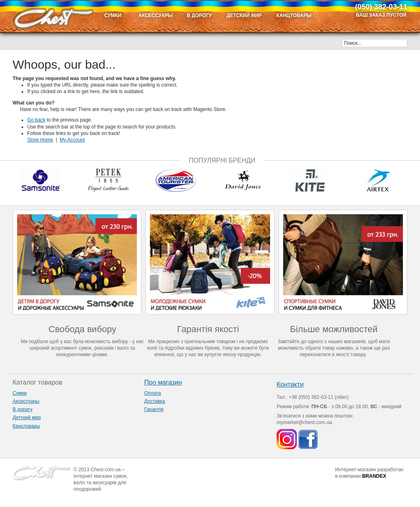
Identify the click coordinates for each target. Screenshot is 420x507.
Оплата (153, 393)
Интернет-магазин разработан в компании (369, 473)
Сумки (20, 393)
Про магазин (163, 382)
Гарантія (154, 409)
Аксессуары (26, 401)
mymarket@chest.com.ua (304, 422)
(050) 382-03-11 (381, 7)
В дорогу (23, 409)
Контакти (290, 384)
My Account (72, 140)
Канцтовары (26, 426)
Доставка (155, 401)
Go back (36, 120)
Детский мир (27, 418)
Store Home (40, 140)
